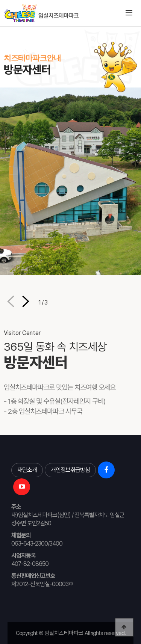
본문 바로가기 (0, 26)
